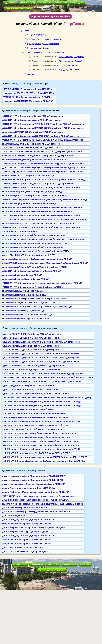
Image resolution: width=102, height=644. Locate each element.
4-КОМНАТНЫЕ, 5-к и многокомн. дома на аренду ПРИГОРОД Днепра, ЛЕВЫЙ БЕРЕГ (45, 457)
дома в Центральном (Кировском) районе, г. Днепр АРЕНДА (33, 429)
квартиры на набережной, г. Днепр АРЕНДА (24, 311)
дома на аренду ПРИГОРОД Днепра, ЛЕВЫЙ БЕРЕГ (29, 409)
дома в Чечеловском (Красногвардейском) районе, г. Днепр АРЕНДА (37, 417)
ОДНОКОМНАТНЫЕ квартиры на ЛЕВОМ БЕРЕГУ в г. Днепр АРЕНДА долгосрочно (43, 140)
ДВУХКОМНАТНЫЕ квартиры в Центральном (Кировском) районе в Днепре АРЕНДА (44, 168)
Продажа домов (77, 3)
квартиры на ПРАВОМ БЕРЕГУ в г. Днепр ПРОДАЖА (29, 93)
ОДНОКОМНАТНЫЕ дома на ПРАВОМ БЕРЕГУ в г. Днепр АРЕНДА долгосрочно (42, 382)
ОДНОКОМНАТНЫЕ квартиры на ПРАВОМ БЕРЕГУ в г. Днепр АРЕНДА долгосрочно (43, 124)
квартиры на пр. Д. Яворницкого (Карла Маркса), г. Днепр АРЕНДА (35, 299)
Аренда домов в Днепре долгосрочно (43, 44)
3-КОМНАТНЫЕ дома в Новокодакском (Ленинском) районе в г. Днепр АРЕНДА (42, 401)
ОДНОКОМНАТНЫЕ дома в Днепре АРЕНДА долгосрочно (32, 370)
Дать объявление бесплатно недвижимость (46, 52)
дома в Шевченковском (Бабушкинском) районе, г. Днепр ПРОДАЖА (36, 500)
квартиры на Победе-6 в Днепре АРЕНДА (23, 291)
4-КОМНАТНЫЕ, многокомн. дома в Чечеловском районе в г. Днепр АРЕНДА (41, 441)
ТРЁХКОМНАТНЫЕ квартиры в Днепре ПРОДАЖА (28, 97)
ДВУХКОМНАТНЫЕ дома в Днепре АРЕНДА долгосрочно (31, 346)
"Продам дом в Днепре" (70, 70)
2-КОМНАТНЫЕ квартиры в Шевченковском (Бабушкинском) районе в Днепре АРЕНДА (45, 263)
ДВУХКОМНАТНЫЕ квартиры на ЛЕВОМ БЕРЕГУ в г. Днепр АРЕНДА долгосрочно (42, 136)
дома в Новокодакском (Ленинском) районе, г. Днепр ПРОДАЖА (34, 484)
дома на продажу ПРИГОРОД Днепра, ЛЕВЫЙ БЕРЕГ (28, 536)
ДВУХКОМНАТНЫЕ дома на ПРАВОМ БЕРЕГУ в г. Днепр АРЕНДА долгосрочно (42, 342)
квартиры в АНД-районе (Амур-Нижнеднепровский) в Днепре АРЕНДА (37, 211)
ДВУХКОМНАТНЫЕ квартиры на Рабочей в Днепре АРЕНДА (32, 271)
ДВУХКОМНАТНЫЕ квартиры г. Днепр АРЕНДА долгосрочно (32, 120)
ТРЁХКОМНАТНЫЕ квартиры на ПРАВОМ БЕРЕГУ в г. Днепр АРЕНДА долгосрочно (43, 152)
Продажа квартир (28, 3)
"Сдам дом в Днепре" (69, 65)
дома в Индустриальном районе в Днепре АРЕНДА (29, 386)
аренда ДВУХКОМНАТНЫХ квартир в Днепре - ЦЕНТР (29, 255)
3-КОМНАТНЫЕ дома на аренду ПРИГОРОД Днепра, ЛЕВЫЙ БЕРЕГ (37, 425)
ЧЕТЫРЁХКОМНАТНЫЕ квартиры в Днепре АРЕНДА (28, 176)
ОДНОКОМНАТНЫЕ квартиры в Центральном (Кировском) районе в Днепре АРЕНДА (44, 180)
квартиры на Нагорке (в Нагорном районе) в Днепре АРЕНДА (32, 247)
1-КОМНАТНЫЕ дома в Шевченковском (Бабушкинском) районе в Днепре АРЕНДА (44, 461)
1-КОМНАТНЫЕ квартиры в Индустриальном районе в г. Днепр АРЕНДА (38, 184)
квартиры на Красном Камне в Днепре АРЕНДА (26, 279)
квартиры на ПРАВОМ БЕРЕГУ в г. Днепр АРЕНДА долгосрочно (33, 132)
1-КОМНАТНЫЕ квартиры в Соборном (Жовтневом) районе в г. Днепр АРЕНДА (41, 187)
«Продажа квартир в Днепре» (27, 84)
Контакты (31, 74)
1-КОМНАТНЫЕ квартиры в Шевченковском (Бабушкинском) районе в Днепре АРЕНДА (45, 199)
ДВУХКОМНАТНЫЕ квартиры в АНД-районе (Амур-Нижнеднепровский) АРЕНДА (42, 215)
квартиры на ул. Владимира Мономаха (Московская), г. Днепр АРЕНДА (37, 307)
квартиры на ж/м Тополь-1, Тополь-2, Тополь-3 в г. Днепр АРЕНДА (35, 267)
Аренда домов (61, 3)
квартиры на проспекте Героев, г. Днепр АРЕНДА (26, 319)
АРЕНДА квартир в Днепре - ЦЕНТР (20, 231)
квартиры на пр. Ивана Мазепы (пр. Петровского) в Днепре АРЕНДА (36, 251)
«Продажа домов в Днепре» (25, 470)
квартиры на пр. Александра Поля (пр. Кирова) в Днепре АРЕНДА (35, 243)
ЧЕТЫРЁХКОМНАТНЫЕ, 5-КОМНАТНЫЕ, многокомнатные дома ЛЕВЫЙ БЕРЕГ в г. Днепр (47, 397)
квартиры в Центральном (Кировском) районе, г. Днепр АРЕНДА (34, 195)
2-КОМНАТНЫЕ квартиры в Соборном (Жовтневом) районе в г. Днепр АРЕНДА (41, 227)
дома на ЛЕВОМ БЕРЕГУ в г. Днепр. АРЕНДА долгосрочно (32, 338)
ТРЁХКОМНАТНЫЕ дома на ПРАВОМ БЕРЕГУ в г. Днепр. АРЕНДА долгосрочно (42, 354)
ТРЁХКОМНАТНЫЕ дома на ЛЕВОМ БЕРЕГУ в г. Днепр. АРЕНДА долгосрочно (41, 362)
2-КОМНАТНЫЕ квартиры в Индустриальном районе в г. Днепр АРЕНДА (38, 156)
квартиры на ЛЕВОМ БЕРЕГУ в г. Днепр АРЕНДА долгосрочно (33, 144)
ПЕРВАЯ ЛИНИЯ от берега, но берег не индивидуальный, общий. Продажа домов (43, 504)
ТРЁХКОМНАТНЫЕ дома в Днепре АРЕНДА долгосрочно (31, 350)
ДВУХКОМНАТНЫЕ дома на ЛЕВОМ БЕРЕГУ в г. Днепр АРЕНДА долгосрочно (41, 358)
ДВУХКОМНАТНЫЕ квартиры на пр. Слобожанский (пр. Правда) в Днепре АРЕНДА (43, 239)
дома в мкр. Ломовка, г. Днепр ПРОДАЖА (23, 548)
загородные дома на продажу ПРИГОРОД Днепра (27, 524)
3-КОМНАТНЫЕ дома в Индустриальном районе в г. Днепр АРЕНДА (37, 437)
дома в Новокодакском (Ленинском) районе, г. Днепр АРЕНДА (34, 366)
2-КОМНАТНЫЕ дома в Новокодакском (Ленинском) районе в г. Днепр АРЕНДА (42, 405)
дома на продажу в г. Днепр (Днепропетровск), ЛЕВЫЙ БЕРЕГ (33, 480)
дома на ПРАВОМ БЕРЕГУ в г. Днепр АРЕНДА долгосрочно (32, 334)
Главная (12, 3)
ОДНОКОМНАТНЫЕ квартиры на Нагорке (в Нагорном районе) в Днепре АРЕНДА (42, 283)
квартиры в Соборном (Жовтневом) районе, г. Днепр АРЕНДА (33, 191)
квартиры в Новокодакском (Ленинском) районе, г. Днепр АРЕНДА (35, 160)
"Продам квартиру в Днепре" (72, 57)
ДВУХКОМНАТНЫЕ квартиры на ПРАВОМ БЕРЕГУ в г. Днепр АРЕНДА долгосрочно (43, 128)
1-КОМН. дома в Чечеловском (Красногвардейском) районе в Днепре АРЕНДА (42, 449)
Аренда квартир (45, 3)
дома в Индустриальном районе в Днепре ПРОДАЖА (28, 488)
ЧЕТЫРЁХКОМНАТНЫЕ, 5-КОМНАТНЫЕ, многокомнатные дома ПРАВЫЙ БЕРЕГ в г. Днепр (48, 378)
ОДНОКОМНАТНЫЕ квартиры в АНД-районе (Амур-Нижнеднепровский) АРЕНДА (42, 207)
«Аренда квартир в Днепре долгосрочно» (32, 110)
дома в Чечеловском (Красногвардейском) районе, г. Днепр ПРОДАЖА (37, 512)
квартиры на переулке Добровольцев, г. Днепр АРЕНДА (30, 303)
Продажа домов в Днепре (38, 48)
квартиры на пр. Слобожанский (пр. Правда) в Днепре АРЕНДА (33, 235)
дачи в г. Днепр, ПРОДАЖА (15, 516)
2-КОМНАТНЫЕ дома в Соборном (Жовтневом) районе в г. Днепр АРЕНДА (40, 433)
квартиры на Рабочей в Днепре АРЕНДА (22, 275)
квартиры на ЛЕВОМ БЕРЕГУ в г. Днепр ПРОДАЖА (28, 101)
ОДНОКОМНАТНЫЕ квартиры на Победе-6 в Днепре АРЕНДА (32, 287)
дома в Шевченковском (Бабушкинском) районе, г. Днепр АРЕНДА (36, 393)
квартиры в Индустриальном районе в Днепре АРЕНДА (30, 203)
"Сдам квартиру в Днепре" (71, 61)
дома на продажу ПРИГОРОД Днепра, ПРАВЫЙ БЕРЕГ (29, 520)
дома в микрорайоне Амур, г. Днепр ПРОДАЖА (25, 532)
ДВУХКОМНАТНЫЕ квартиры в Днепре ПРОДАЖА (28, 89)
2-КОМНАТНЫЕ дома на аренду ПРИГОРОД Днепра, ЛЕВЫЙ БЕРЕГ (37, 453)
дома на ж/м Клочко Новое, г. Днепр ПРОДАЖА (25, 551)
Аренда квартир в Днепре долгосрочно (44, 39)
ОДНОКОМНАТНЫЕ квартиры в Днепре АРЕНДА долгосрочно (33, 116)
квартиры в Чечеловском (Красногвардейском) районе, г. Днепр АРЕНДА (38, 223)
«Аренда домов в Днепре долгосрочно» (32, 328)
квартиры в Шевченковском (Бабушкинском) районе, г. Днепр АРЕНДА (37, 259)
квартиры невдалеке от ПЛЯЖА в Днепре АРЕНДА (27, 315)
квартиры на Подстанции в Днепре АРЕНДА (24, 295)
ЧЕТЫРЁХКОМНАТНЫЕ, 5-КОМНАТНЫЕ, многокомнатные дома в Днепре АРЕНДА (44, 374)
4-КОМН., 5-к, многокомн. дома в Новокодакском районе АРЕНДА (36, 413)
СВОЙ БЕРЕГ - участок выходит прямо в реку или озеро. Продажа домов (38, 496)
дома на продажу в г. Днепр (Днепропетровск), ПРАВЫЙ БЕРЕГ (33, 476)
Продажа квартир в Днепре (39, 35)
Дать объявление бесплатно (19, 8)
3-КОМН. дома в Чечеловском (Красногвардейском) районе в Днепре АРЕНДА (42, 421)
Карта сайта (85, 564)
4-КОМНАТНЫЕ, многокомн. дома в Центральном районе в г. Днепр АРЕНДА (41, 445)
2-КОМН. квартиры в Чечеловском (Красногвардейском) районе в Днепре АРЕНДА (43, 172)
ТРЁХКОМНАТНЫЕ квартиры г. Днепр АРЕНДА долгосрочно (32, 148)
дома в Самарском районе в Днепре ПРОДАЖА (26, 508)
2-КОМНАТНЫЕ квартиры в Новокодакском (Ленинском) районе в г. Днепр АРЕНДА (43, 164)
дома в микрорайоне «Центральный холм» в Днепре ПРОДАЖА (34, 528)
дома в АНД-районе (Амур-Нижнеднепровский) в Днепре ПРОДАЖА (36, 492)
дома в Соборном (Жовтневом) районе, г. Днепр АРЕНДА (32, 389)
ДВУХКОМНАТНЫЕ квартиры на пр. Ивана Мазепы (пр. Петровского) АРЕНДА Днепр (44, 219)
